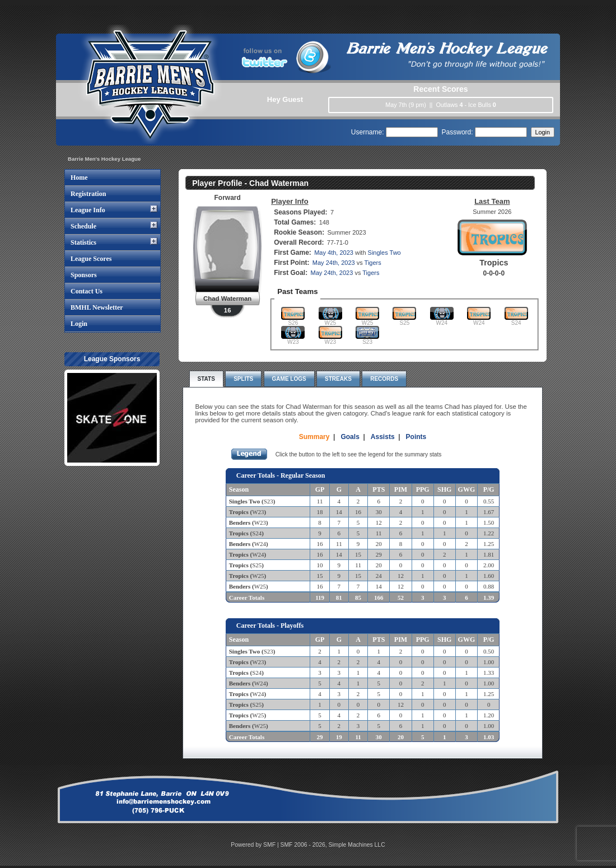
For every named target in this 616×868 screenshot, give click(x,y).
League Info (88, 210)
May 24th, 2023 (334, 263)
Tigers (373, 263)
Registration (88, 194)
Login (79, 324)
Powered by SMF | (255, 845)
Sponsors (84, 275)
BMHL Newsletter (97, 307)
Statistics (83, 242)
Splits (243, 379)
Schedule (83, 226)
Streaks (338, 379)
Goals (350, 437)
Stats (206, 379)
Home (79, 178)
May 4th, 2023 (334, 253)
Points (416, 437)
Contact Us (87, 291)
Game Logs (289, 379)
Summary (314, 437)
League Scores (91, 259)
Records (384, 379)
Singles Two (384, 253)
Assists (383, 437)
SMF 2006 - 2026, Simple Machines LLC (333, 845)
